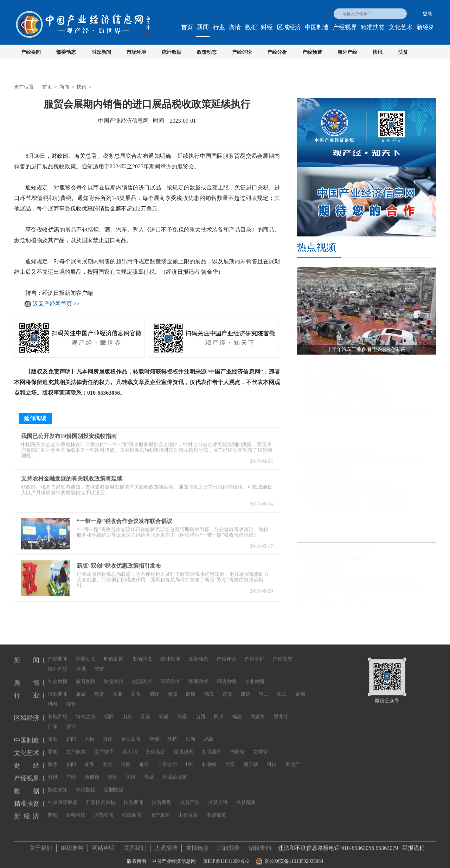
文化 (136, 689)
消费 (154, 689)
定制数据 (114, 784)
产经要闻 (31, 52)
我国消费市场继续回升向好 (334, 371)
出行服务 (188, 809)
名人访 (130, 746)
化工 (282, 689)
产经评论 (242, 52)
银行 (144, 759)
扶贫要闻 (134, 797)
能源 (172, 689)
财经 (267, 27)
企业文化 (131, 734)
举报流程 (413, 845)
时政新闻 (101, 52)
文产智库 (104, 746)
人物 (89, 734)
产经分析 (277, 52)
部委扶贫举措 (101, 797)
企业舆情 (255, 676)
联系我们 (135, 845)
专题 (149, 772)
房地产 (292, 759)
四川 (219, 711)
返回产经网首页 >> (56, 304)
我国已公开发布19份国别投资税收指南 (69, 433)
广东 (53, 721)
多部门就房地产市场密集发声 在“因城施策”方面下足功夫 (362, 465)
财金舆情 (114, 676)
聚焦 (53, 759)
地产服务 (160, 809)
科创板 (210, 759)
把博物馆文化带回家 (322, 572)
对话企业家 (175, 772)
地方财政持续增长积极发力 (329, 475)
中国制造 (317, 27)
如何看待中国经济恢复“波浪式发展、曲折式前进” (354, 496)
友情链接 (197, 845)
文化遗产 (212, 746)
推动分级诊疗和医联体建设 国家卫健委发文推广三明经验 (362, 593)
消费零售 (104, 809)
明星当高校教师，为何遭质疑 (332, 603)
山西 (200, 711)
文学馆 (261, 746)
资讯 (53, 772)
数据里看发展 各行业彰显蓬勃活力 (337, 454)
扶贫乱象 (246, 797)
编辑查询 (260, 845)
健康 (191, 689)
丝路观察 (184, 746)
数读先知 (58, 784)
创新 (191, 734)
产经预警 (312, 52)
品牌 (209, 734)
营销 (154, 734)
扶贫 (403, 52)
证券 (89, 759)
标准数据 (86, 784)
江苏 (146, 711)
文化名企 (155, 746)
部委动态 (66, 52)
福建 (237, 711)
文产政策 (76, 746)
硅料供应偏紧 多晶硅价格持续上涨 (337, 550)
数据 (251, 27)
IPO (190, 759)
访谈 (131, 772)
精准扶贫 (373, 27)
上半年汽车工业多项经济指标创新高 (344, 361)
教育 (99, 689)
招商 (109, 711)
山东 (127, 711)
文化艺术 (401, 27)
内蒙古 (258, 711)
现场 (112, 772)
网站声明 (103, 845)
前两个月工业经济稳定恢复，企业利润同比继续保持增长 (366, 413)
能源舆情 (142, 676)
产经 (71, 772)
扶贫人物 (218, 797)
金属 (300, 689)
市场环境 (136, 52)
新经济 (426, 27)
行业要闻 (58, 689)
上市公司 (167, 759)
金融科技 (76, 809)
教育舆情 (86, 676)
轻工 (264, 689)
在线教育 (132, 809)
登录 (427, 14)
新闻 (203, 27)
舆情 (235, 27)
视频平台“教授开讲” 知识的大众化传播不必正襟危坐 (357, 582)
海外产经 (347, 52)
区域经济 (289, 27)
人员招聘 (166, 845)
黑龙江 (281, 711)
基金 (108, 759)
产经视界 (345, 27)
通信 (227, 689)
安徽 (164, 711)
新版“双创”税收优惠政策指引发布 (119, 563)
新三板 (251, 759)
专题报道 (216, 809)
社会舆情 (58, 676)
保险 (126, 759)
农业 (117, 689)
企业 (53, 734)
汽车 (230, 759)
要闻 (53, 746)
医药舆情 (170, 676)
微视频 (92, 772)
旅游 (81, 689)
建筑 (245, 689)
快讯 (378, 52)
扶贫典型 (162, 797)
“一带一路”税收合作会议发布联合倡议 (124, 519)
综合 (71, 698)
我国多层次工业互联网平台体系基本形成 (349, 403)
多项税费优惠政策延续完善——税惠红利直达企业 (354, 507)
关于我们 (41, 845)
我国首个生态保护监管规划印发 (334, 561)
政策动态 (207, 52)
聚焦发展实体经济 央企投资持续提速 (345, 392)
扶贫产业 (190, 797)
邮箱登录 (229, 845)
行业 (219, 27)
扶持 (172, 734)
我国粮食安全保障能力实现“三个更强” (346, 382)
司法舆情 (226, 676)
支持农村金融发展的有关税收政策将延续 (72, 476)
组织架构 (72, 845)
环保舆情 (198, 676)
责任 (108, 734)
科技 (272, 759)
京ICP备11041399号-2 (226, 859)
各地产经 (58, 711)
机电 (53, 698)
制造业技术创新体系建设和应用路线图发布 (347, 486)
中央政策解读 (63, 797)
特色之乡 (86, 711)
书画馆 (237, 746)
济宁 (71, 721)
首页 (187, 27)
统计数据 (172, 52)
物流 (209, 689)
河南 (182, 711)
